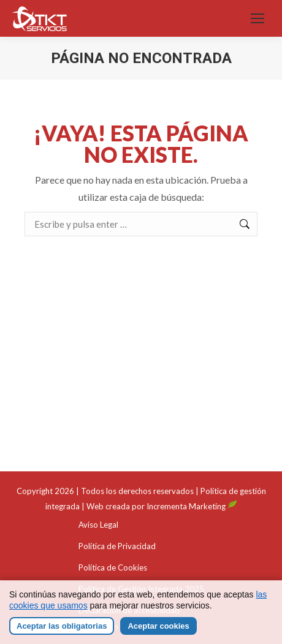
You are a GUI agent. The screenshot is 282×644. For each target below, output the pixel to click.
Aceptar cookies (158, 626)
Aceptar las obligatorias (62, 626)
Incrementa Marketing (192, 506)
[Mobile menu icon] (257, 18)
